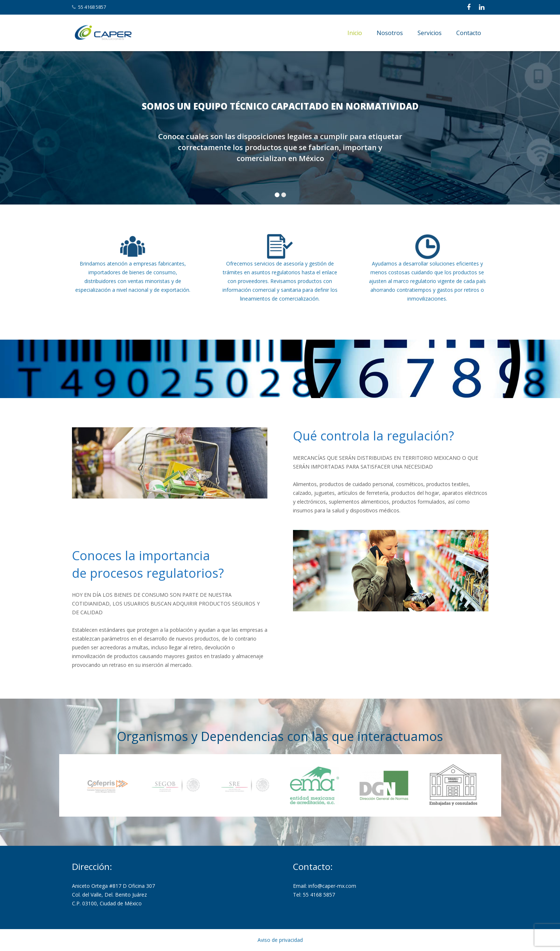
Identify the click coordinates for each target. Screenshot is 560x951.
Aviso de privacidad (280, 940)
